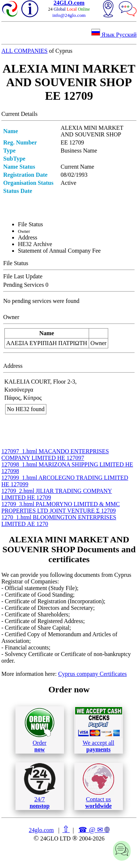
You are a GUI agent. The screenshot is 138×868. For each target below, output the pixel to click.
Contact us (98, 786)
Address (28, 237)
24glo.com (41, 830)
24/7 (40, 786)
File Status (31, 224)
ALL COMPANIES (25, 51)
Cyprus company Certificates (93, 674)
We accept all (99, 730)
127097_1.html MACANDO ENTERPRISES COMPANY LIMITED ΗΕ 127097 (55, 455)
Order (40, 730)
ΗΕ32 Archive (35, 244)
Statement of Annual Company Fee (59, 251)
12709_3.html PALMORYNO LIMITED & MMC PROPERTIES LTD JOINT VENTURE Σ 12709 (61, 507)
